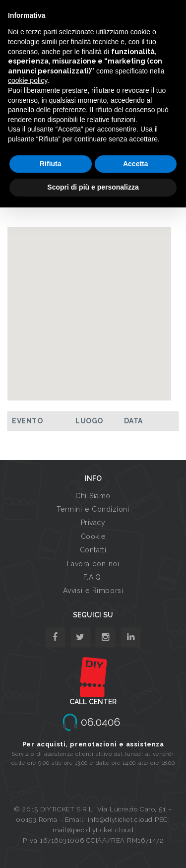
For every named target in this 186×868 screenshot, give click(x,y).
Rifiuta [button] (51, 164)
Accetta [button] (136, 164)
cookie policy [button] (28, 80)
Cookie (93, 536)
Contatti (93, 550)
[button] (89, 304)
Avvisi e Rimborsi (93, 591)
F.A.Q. (93, 577)
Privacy (93, 523)
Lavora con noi (93, 564)
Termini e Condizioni (93, 509)
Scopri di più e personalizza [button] (93, 187)
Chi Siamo (93, 496)
